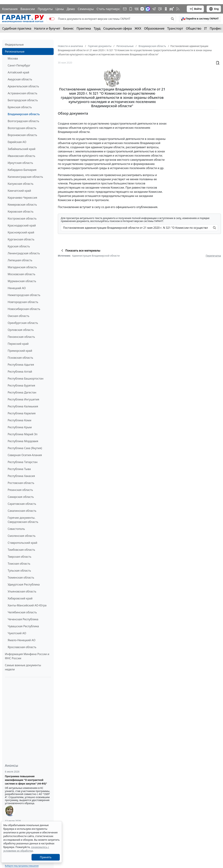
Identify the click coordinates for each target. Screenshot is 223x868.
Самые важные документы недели (23, 667)
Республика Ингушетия (23, 399)
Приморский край (20, 351)
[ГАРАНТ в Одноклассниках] (166, 9)
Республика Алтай (20, 372)
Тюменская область (21, 578)
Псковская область (20, 358)
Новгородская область (23, 302)
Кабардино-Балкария (22, 170)
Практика (84, 28)
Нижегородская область (24, 295)
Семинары (86, 9)
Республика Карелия (22, 413)
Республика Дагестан (22, 392)
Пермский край (18, 344)
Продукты (45, 9)
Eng (214, 9)
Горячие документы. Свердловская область (23, 520)
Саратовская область (22, 504)
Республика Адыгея (21, 365)
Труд (97, 28)
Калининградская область (25, 177)
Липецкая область (20, 260)
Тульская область (19, 571)
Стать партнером (109, 9)
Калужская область (21, 184)
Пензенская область (21, 337)
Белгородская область (23, 100)
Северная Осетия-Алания (25, 455)
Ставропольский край (22, 543)
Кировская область (21, 212)
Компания (10, 9)
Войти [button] (195, 9)
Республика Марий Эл (23, 434)
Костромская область (22, 218)
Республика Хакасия (21, 476)
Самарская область (21, 497)
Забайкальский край (22, 149)
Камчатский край (19, 191)
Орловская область (21, 330)
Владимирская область (24, 114)
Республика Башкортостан (26, 379)
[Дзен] (142, 9)
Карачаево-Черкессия (22, 198)
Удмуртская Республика (24, 584)
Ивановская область (21, 156)
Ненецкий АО (17, 288)
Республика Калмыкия (23, 406)
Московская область (21, 274)
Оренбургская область (23, 323)
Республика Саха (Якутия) (25, 448)
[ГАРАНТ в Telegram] (154, 9)
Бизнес (68, 28)
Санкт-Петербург (19, 65)
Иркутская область (20, 163)
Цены (60, 9)
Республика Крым (20, 427)
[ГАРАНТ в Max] (148, 9)
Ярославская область (22, 647)
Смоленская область (22, 536)
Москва (13, 58)
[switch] (52, 19)
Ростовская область (21, 483)
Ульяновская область (22, 591)
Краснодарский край (22, 225)
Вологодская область (22, 128)
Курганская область (21, 239)
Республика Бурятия (21, 385)
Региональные (15, 51)
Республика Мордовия (23, 441)
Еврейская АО (17, 142)
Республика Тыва (19, 469)
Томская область (19, 564)
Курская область (19, 246)
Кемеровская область (22, 205)
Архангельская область (23, 86)
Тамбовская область (21, 550)
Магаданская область (22, 267)
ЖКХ (138, 28)
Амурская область (20, 79)
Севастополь (16, 529)
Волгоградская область (23, 121)
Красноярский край (21, 232)
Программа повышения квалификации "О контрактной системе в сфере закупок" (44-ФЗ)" (26, 780)
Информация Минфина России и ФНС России (27, 656)
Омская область (18, 316)
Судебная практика (17, 28)
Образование (154, 28)
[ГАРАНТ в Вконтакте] (137, 9)
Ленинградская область (24, 253)
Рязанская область (20, 490)
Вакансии (28, 9)
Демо (71, 9)
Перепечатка (213, 256)
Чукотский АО (17, 633)
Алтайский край (18, 72)
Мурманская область (22, 281)
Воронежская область (22, 135)
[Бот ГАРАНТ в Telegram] (160, 9)
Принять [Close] (46, 857)
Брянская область (20, 107)
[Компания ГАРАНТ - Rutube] (172, 9)
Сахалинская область (22, 511)
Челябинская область (22, 612)
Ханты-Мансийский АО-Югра (27, 605)
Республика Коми (20, 420)
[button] (200, 19)
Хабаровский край (20, 598)
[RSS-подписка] (178, 9)
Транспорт (175, 28)
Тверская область (20, 557)
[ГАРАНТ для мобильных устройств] (131, 9)
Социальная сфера (118, 28)
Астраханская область (22, 93)
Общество (194, 28)
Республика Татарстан (23, 462)
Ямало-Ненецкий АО (22, 640)
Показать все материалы (80, 250)
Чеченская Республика (23, 619)
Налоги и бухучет (47, 28)
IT (206, 28)
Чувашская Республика (23, 626)
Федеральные (14, 45)
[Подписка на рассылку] (125, 9)
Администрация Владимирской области (96, 256)
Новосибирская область (24, 309)
